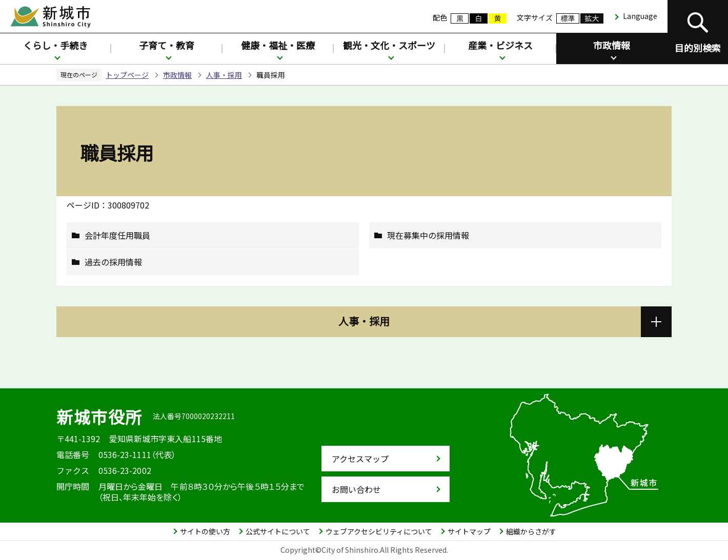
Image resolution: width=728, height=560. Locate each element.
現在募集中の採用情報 (428, 235)
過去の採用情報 (113, 262)
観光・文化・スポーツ (389, 45)
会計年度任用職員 (117, 235)
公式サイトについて (278, 531)
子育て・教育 (167, 45)
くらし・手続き (55, 45)
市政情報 (612, 45)
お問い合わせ (356, 489)
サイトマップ (469, 531)
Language (640, 16)
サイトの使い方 (205, 531)
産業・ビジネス (500, 45)
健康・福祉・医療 (278, 45)
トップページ (127, 75)
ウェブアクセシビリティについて (379, 531)
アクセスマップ (360, 459)
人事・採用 (224, 75)
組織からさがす (531, 531)
